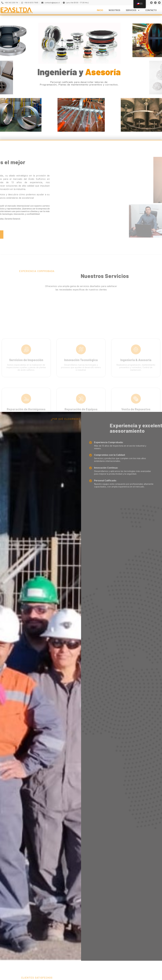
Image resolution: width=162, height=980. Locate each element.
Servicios (133, 10)
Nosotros (114, 10)
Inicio (100, 10)
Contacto (151, 10)
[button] (121, 80)
